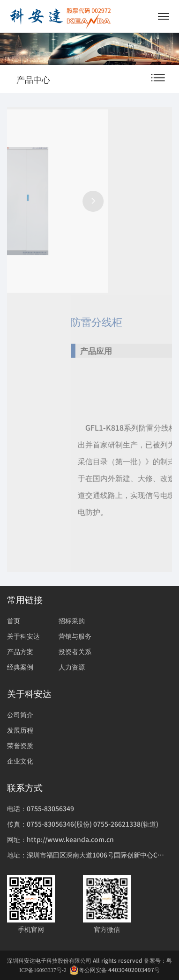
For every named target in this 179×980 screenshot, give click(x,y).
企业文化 (20, 761)
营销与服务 (75, 636)
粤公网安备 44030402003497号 (115, 970)
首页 (14, 620)
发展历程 (20, 730)
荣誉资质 (20, 745)
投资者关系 (75, 651)
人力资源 (72, 667)
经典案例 (20, 667)
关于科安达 (23, 636)
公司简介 (20, 714)
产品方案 (20, 651)
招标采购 (72, 620)
